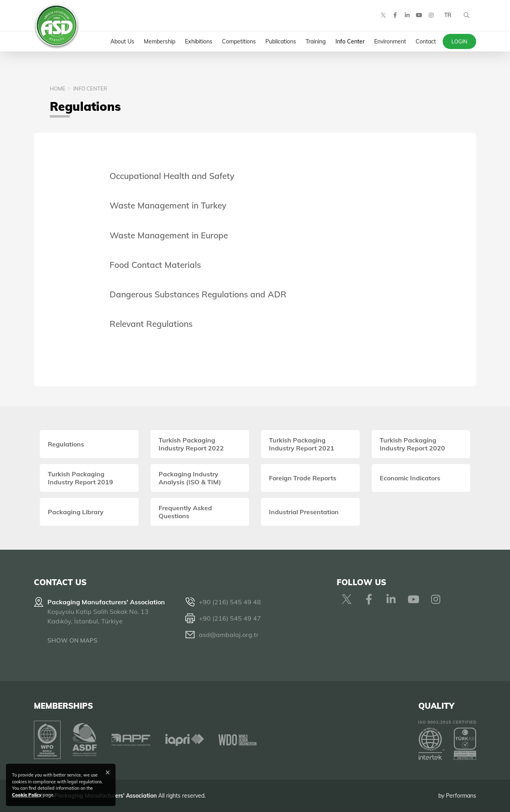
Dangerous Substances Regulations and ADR (198, 294)
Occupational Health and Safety (172, 176)
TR (447, 16)
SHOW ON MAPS (73, 640)
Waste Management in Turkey (168, 205)
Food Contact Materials (155, 265)
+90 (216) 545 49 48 (230, 602)
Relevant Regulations (151, 324)
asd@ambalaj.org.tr (229, 635)
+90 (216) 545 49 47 (230, 618)
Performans (461, 796)
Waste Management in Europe (169, 235)
